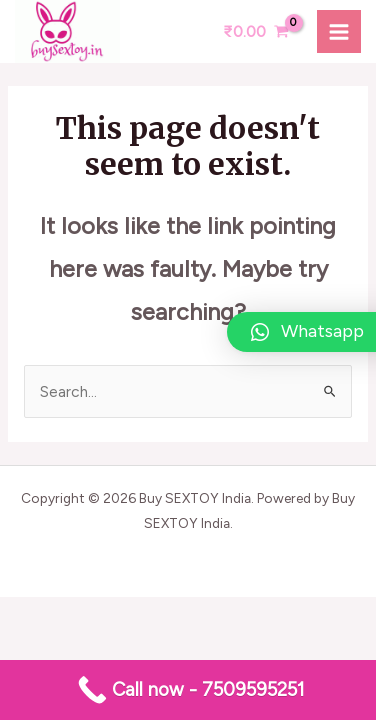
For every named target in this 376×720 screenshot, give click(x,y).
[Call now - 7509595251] (188, 690)
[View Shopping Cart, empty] (256, 31)
